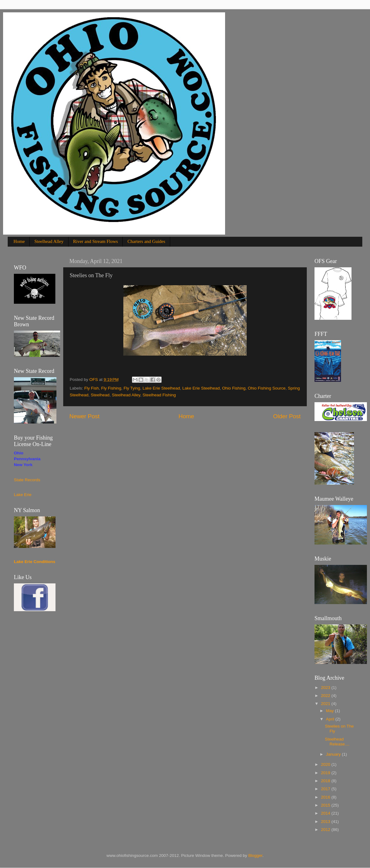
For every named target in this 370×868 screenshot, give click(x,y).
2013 (326, 822)
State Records (27, 480)
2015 (326, 805)
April (331, 719)
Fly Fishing (111, 388)
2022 (326, 696)
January (334, 754)
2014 (326, 813)
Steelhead (100, 395)
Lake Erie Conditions (35, 562)
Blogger (255, 855)
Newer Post (84, 416)
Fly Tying (132, 388)
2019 (326, 773)
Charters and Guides (146, 241)
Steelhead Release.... (337, 742)
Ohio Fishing (234, 388)
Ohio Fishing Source (267, 388)
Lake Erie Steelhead (161, 388)
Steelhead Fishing (159, 395)
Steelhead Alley (49, 241)
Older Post (287, 416)
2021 (326, 704)
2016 (326, 797)
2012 (326, 830)
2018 (326, 781)
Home (19, 241)
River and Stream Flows (95, 241)
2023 (326, 688)
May (330, 711)
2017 (326, 789)
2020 (326, 764)
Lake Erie (23, 495)
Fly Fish (91, 388)
